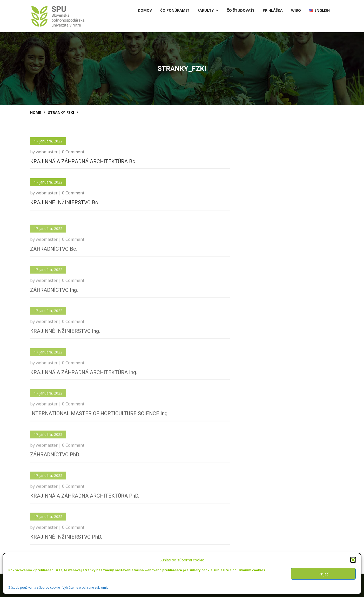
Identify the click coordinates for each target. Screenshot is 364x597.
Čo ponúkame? (175, 10)
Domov (145, 10)
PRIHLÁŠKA (273, 10)
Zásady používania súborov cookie (34, 588)
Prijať (323, 574)
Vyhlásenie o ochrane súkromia (86, 588)
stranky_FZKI (61, 112)
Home (36, 112)
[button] (353, 560)
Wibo (296, 10)
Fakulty (208, 10)
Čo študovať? (241, 10)
